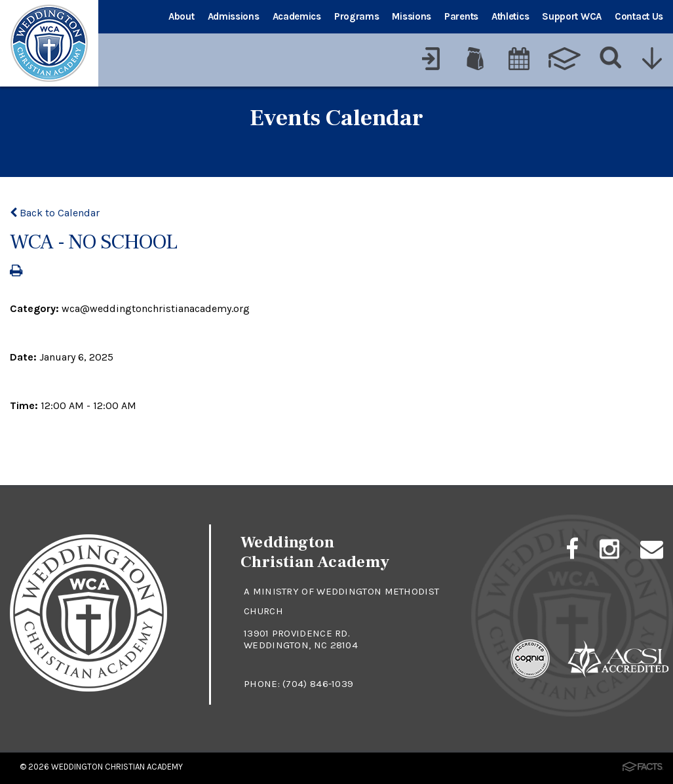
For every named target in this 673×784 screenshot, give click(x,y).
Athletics (510, 16)
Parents (461, 16)
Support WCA (572, 16)
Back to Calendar (55, 213)
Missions (412, 16)
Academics (297, 16)
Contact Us (639, 16)
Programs (357, 16)
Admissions (234, 16)
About (182, 16)
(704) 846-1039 (318, 684)
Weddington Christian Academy (117, 767)
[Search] (611, 58)
